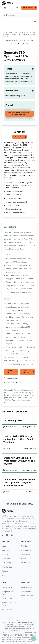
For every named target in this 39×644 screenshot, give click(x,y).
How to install (27, 587)
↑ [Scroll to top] (34, 639)
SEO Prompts (24, 32)
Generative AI (7, 559)
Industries (6, 550)
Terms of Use (7, 598)
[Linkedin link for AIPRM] (12, 536)
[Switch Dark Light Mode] (9, 8)
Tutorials (25, 546)
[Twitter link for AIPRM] (3, 535)
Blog (3, 575)
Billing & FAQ (26, 563)
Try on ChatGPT (29, 372)
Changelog (25, 554)
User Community (28, 550)
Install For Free (29, 8)
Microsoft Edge (27, 596)
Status (24, 559)
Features (5, 554)
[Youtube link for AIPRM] (7, 536)
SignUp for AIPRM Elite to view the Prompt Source (20, 114)
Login (16, 8)
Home (5, 32)
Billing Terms (7, 609)
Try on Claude (12, 372)
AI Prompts (13, 32)
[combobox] (19, 15)
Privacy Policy (7, 587)
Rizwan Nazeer (13, 40)
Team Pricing (7, 567)
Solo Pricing (6, 563)
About (4, 546)
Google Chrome (27, 592)
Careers (5, 571)
